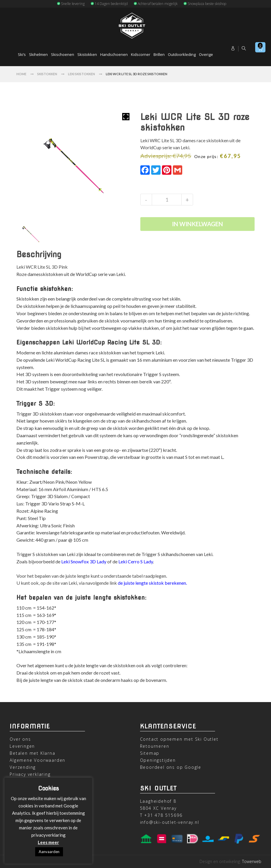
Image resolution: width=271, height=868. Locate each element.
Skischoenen (63, 54)
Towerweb (252, 861)
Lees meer (48, 842)
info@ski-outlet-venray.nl (170, 822)
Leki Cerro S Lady (136, 561)
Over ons (20, 739)
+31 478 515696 (163, 815)
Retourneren (155, 746)
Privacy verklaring (30, 774)
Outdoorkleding (182, 54)
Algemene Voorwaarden (38, 760)
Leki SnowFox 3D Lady (84, 561)
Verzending (23, 767)
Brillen (159, 54)
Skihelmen (38, 54)
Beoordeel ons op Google (171, 767)
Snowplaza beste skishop (205, 4)
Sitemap (150, 753)
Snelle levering (71, 4)
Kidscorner (141, 54)
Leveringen (22, 746)
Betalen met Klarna (32, 753)
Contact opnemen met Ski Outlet (179, 739)
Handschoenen (114, 54)
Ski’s (22, 54)
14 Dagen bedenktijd (109, 4)
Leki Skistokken (81, 74)
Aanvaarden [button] (49, 852)
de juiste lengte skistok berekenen (152, 583)
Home (21, 74)
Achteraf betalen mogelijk (156, 4)
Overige (206, 54)
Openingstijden (158, 760)
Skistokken (87, 54)
